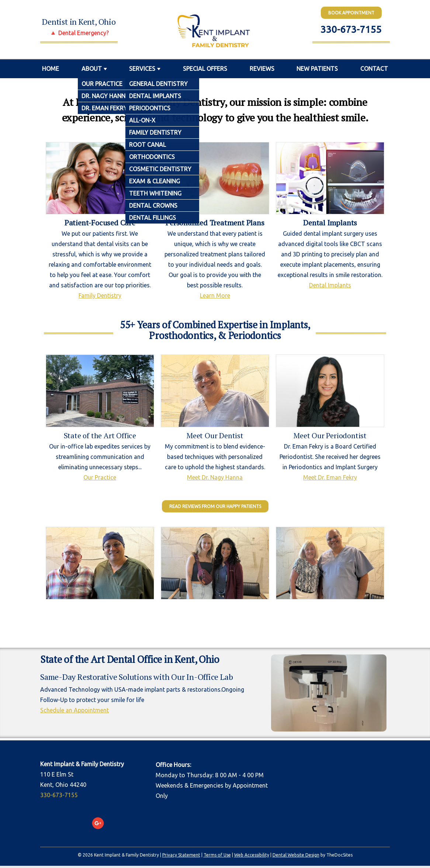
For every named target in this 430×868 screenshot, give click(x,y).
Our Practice (100, 477)
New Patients (317, 69)
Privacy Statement (181, 855)
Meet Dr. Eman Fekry (330, 477)
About (92, 69)
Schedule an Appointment (74, 710)
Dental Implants (330, 285)
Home (51, 69)
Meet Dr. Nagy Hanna (215, 477)
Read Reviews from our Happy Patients (215, 506)
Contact (374, 69)
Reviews (262, 69)
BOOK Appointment (351, 13)
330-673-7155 (351, 29)
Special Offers (205, 69)
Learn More (215, 295)
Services (142, 69)
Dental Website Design (296, 855)
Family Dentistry (100, 295)
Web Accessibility (252, 855)
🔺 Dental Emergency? (79, 33)
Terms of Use (217, 855)
